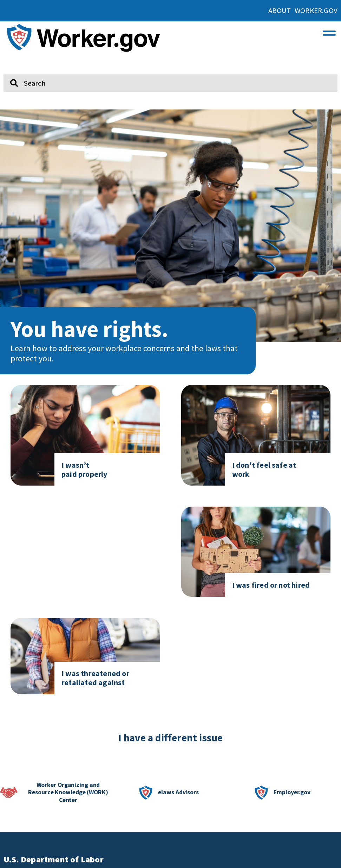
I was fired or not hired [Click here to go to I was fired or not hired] (271, 585)
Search (9, 72)
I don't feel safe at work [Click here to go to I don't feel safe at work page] (264, 469)
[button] (329, 31)
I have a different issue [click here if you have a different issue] (171, 738)
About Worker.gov (303, 11)
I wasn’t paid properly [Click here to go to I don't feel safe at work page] (84, 469)
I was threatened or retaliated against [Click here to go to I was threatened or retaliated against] (95, 678)
